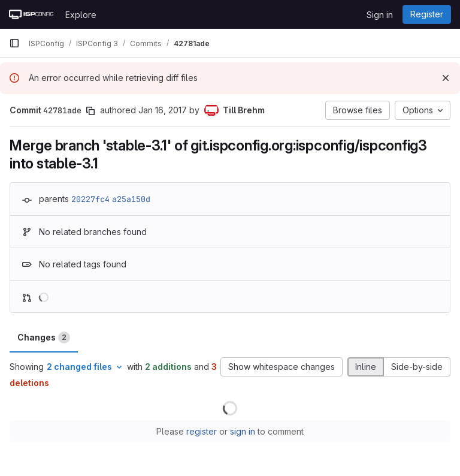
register (202, 431)
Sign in (380, 15)
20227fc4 (90, 199)
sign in (243, 431)
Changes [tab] (44, 338)
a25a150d (131, 199)
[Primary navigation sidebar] (14, 43)
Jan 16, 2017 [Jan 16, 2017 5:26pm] (163, 110)
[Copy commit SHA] (90, 111)
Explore (81, 15)
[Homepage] (31, 14)
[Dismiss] (446, 78)
